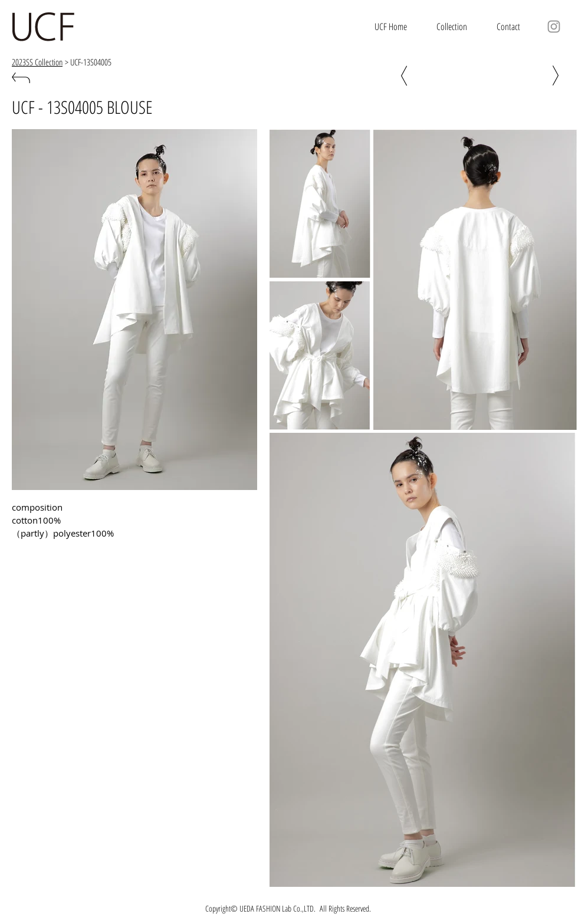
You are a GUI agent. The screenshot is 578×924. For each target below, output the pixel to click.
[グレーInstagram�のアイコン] (554, 27)
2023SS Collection (37, 62)
